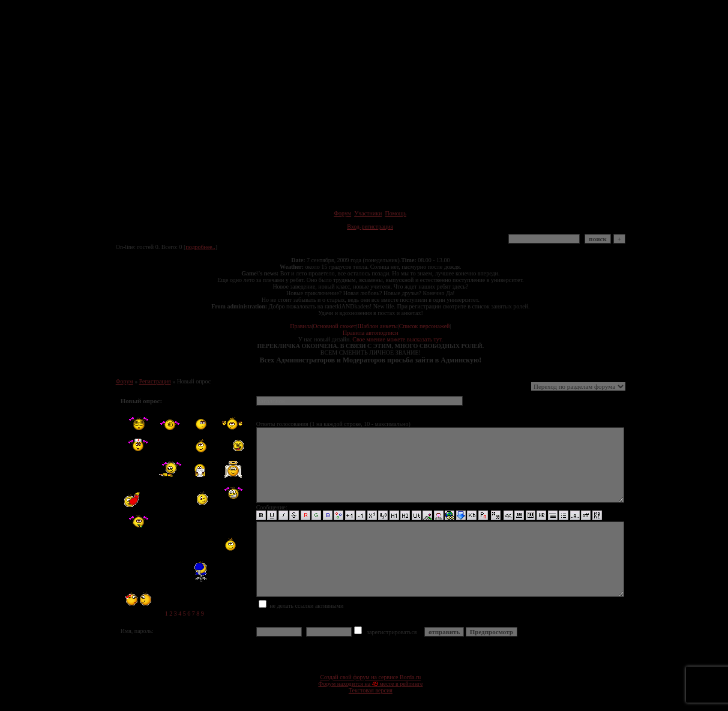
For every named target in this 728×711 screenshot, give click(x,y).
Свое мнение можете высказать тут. (398, 339)
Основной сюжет (334, 326)
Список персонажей (425, 326)
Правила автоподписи (370, 333)
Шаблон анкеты (378, 326)
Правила (301, 326)
